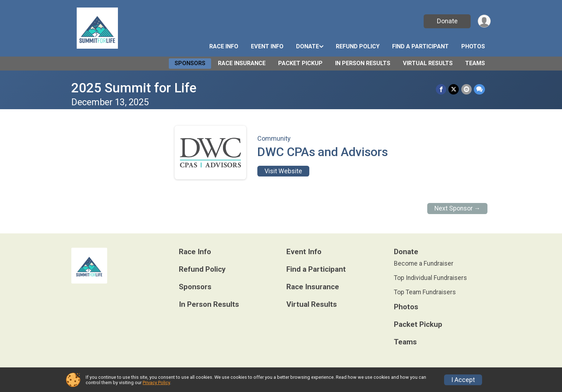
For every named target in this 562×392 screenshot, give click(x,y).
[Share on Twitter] (454, 89)
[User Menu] (484, 21)
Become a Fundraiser (424, 263)
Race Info (224, 46)
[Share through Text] (479, 89)
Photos (473, 46)
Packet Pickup (300, 63)
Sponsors (190, 63)
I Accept (463, 380)
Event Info (267, 46)
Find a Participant (420, 46)
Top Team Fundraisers (425, 292)
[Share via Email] (466, 89)
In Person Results (363, 63)
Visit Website (283, 171)
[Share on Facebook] (441, 89)
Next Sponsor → (458, 208)
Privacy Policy (156, 383)
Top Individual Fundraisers (430, 278)
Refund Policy (358, 46)
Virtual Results (428, 63)
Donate (447, 21)
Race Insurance (242, 63)
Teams (475, 63)
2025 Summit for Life (134, 88)
